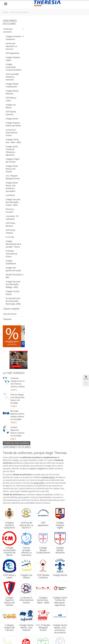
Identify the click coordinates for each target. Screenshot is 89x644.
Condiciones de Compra (15, 628)
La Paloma (10, 231)
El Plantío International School (11, 298)
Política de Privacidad (47, 628)
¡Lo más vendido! (9, 441)
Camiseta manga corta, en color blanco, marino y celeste (14, 456)
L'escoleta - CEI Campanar (11, 258)
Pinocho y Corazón (10, 250)
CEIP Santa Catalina (10, 273)
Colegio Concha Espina (9, 350)
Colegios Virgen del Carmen (10, 192)
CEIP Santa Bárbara (10, 266)
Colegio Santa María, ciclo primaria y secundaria (12, 223)
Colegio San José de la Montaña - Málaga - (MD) (11, 337)
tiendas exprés (70, 54)
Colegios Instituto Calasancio (10, 39)
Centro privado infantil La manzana (10, 89)
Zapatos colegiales (8, 374)
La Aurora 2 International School (11, 160)
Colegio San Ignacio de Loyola (11, 315)
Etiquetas (7, 386)
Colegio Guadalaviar (11, 307)
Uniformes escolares (8, 30)
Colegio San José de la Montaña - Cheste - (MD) (12, 240)
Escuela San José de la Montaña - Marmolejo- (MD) (11, 362)
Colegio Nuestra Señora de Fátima (10, 149)
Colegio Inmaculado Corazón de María (11, 77)
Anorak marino (10, 381)
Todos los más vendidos (17, 535)
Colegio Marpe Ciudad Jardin (12, 101)
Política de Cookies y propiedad (71, 628)
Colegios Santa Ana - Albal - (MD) (11, 170)
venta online (64, 60)
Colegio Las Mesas (11, 126)
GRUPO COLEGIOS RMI (10, 325)
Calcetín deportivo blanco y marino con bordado (15, 522)
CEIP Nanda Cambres (11, 133)
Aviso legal (31, 628)
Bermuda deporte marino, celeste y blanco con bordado (15, 502)
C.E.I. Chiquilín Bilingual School (12, 212)
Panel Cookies (44, 634)
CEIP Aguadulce (10, 57)
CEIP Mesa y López (11, 119)
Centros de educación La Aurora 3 (11, 49)
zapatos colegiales (59, 45)
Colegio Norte (9, 140)
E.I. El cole (10, 279)
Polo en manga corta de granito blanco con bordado (15, 480)
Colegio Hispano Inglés (9, 66)
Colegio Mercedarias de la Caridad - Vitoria (11, 287)
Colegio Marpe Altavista (9, 110)
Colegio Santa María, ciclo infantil (12, 202)
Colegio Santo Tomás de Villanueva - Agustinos (12, 181)
